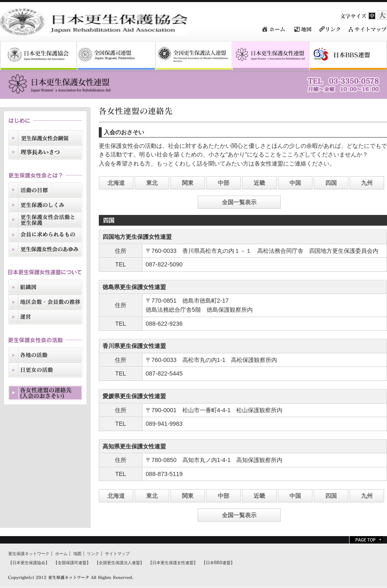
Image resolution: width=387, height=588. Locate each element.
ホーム (61, 554)
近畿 (259, 183)
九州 (367, 183)
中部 (224, 183)
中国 (295, 183)
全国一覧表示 (239, 202)
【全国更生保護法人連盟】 (119, 563)
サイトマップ (117, 554)
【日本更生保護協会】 (29, 563)
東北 (152, 183)
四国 (331, 183)
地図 (77, 554)
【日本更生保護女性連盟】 (173, 563)
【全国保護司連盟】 (72, 563)
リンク (93, 554)
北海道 (116, 183)
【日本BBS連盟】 (218, 563)
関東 (188, 183)
